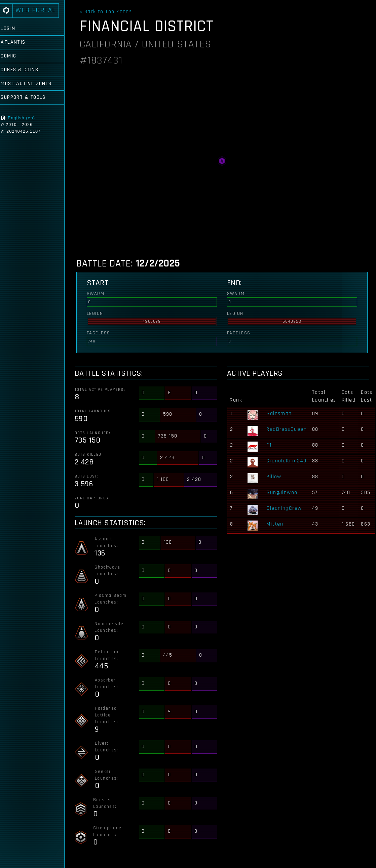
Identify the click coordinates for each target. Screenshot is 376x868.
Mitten (276, 524)
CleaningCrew (285, 508)
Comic (14, 56)
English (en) (27, 118)
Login (14, 28)
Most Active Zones (32, 84)
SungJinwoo (283, 492)
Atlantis (19, 42)
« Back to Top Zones (108, 12)
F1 (270, 445)
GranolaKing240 (288, 461)
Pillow (275, 477)
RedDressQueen (288, 429)
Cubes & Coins (26, 70)
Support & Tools (29, 97)
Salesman (280, 414)
